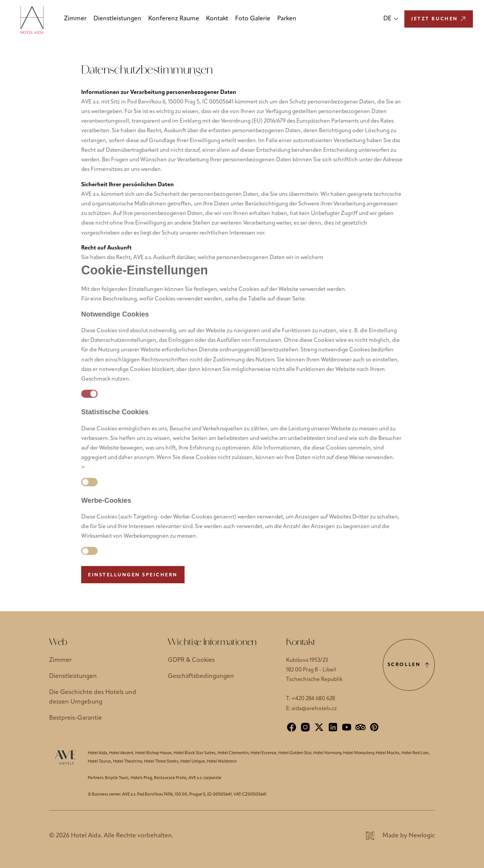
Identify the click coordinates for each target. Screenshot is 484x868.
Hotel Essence (263, 753)
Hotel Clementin (233, 753)
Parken (287, 19)
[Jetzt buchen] (439, 19)
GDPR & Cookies (191, 660)
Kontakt (217, 19)
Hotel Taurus (99, 762)
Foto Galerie (253, 19)
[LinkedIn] (333, 727)
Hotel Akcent (121, 753)
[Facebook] (292, 727)
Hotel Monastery (358, 753)
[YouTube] (347, 727)
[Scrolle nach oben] (409, 665)
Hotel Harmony (327, 753)
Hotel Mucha (388, 753)
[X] (319, 727)
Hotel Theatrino (128, 762)
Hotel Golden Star (295, 753)
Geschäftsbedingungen (201, 676)
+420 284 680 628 (313, 699)
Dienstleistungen (117, 19)
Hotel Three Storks (161, 762)
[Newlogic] (401, 836)
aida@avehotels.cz (314, 709)
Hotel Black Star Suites (195, 753)
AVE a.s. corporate (205, 778)
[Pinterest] (374, 727)
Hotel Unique (193, 762)
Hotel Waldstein (222, 762)
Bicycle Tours (117, 778)
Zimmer (75, 19)
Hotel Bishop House (153, 753)
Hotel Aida (97, 753)
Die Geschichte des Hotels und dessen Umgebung (93, 697)
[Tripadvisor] (361, 727)
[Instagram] (305, 727)
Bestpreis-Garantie (75, 718)
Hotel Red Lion (415, 753)
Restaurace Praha (170, 778)
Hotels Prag (141, 778)
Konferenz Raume (174, 19)
